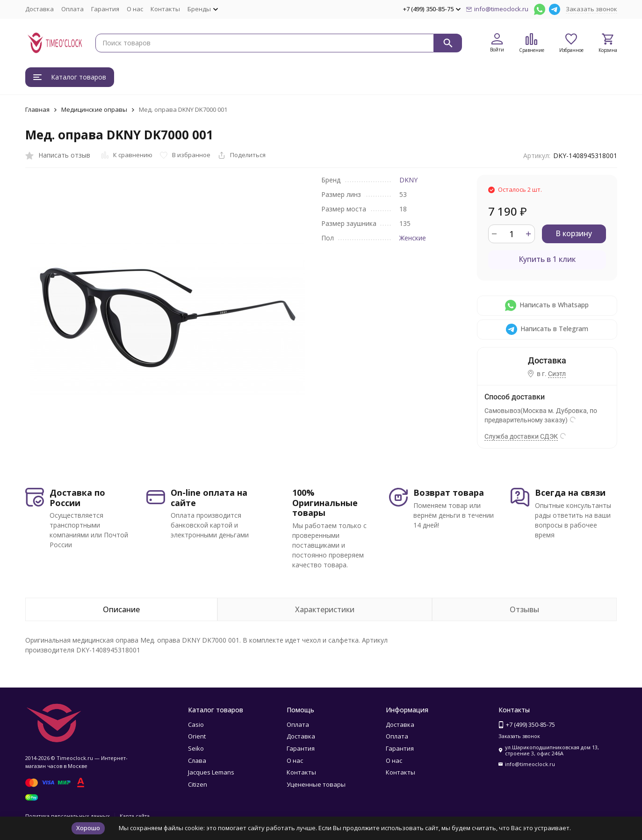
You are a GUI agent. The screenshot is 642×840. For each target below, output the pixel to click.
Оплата (72, 9)
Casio (196, 724)
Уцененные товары (316, 784)
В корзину (574, 233)
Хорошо (88, 828)
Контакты (165, 9)
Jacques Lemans (211, 772)
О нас (135, 9)
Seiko (196, 748)
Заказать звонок (592, 9)
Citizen (198, 784)
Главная (37, 109)
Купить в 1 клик (547, 259)
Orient (197, 736)
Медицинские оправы (94, 109)
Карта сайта (135, 816)
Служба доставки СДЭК (521, 436)
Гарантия (105, 9)
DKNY (408, 180)
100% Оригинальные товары (325, 503)
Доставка (40, 9)
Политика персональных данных (68, 816)
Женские (413, 238)
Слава (197, 760)
